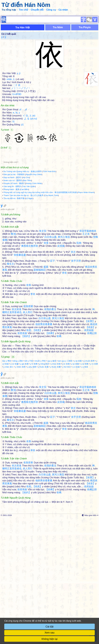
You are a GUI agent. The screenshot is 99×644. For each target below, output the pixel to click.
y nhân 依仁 (8, 451)
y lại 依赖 (85, 448)
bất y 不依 (29, 445)
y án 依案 (78, 445)
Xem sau (49, 633)
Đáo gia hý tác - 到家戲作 (14, 216)
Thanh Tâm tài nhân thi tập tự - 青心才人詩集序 (23, 237)
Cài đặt (50, 627)
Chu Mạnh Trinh (51, 237)
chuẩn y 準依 (40, 445)
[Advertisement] (49, 34)
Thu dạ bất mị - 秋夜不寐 (14, 240)
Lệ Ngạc (29, 240)
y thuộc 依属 (43, 451)
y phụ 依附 (32, 451)
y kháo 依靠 (56, 448)
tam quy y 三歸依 (65, 445)
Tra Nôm (58, 69)
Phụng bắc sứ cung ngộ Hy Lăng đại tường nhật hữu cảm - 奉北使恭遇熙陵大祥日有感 (40, 234)
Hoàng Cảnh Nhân (34, 225)
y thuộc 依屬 (55, 451)
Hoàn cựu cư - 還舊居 (13, 222)
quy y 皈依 (52, 445)
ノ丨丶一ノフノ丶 (21, 130)
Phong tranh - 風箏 (11, 231)
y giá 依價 (24, 448)
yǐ (28, 151)
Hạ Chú (26, 219)
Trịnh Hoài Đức (49, 213)
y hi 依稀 (34, 448)
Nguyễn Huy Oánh (34, 216)
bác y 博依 (7, 445)
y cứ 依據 (14, 448)
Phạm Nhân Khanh (86, 234)
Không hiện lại (50, 639)
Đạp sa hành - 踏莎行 (12, 219)
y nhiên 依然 (20, 451)
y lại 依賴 (75, 448)
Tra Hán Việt (23, 69)
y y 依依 (85, 451)
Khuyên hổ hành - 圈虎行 (14, 225)
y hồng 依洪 (44, 448)
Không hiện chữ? (11, 203)
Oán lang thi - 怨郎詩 (12, 228)
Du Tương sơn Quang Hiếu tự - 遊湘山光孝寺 (23, 213)
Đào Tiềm (27, 222)
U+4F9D (17, 136)
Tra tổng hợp (9, 10)
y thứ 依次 (67, 451)
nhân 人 (11, 121)
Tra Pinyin (85, 69)
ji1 (23, 166)
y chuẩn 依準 (89, 445)
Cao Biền (24, 231)
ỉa (16, 154)
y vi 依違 (76, 451)
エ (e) (32, 157)
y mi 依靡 (94, 448)
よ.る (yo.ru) (31, 160)
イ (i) (25, 157)
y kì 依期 (66, 448)
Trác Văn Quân (29, 228)
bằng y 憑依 (18, 445)
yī (22, 151)
